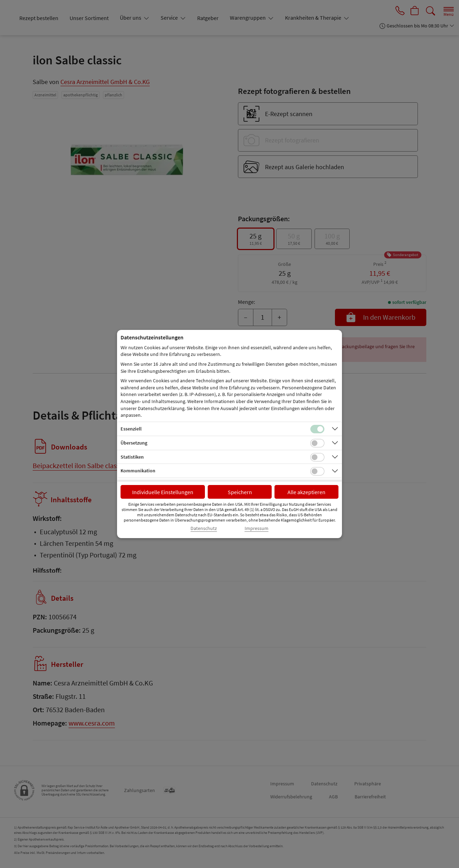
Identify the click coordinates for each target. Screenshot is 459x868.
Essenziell (131, 429)
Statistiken (132, 457)
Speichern (240, 492)
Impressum (257, 528)
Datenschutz (204, 528)
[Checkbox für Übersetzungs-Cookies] (317, 443)
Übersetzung (134, 443)
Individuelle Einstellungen (163, 492)
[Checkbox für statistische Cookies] (317, 457)
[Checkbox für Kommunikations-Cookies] (317, 471)
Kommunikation (138, 471)
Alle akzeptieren (306, 492)
